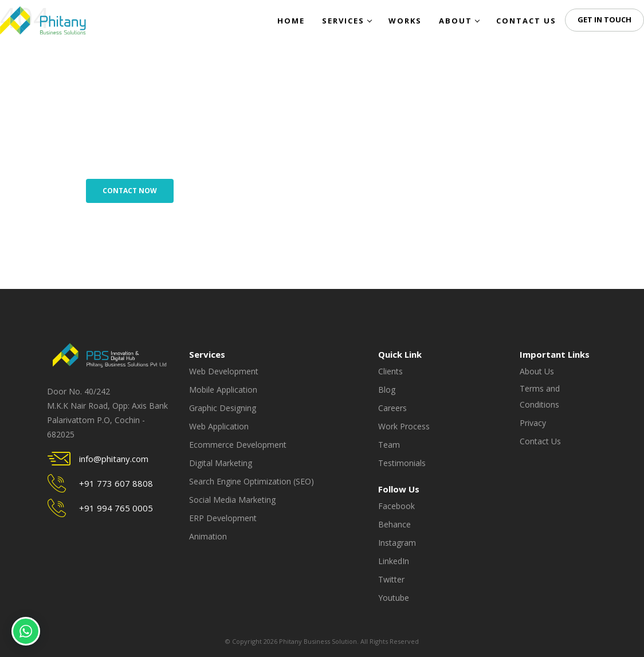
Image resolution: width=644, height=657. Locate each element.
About (459, 21)
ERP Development (223, 518)
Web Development (224, 371)
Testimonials (402, 463)
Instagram (397, 543)
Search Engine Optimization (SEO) (252, 481)
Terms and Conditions (540, 396)
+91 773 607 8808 (116, 483)
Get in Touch (604, 19)
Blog (387, 390)
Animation (208, 536)
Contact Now (130, 191)
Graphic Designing (223, 408)
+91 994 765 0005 (116, 508)
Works (405, 21)
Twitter (391, 579)
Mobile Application (223, 390)
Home (291, 21)
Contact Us (526, 21)
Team (389, 445)
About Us (537, 371)
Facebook (396, 506)
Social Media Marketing (232, 500)
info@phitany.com (114, 459)
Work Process (404, 426)
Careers (392, 408)
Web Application (219, 426)
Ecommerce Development (238, 445)
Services (347, 21)
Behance (394, 524)
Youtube (394, 598)
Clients (390, 371)
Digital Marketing (221, 463)
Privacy (533, 423)
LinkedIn (394, 561)
